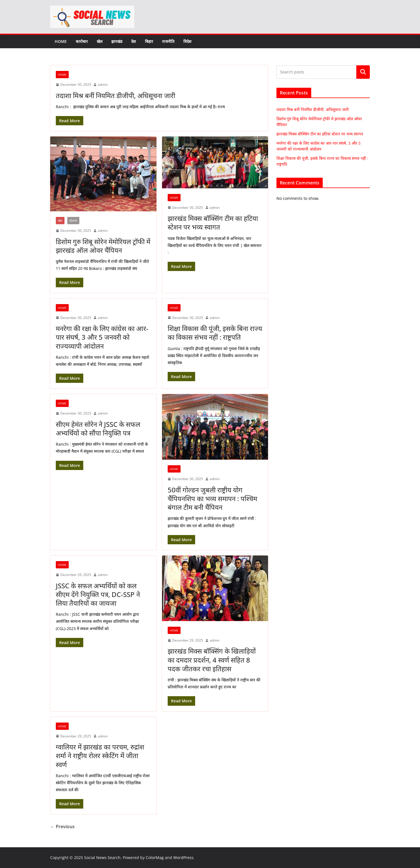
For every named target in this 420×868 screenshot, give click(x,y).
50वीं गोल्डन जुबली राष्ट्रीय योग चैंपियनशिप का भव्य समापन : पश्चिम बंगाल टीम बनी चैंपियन (212, 498)
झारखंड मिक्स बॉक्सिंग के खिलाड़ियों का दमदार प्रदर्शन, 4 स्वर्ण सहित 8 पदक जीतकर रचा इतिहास (212, 660)
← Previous (62, 827)
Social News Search (102, 857)
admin (103, 85)
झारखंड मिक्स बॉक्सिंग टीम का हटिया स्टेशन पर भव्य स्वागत (213, 223)
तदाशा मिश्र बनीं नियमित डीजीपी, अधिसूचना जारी (116, 95)
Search (363, 72)
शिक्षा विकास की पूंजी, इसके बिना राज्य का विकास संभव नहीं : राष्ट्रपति (215, 333)
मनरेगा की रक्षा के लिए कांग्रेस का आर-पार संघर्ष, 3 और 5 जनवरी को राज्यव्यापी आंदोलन (102, 337)
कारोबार (82, 41)
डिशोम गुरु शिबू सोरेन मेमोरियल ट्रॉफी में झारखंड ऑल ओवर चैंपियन (103, 246)
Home (61, 41)
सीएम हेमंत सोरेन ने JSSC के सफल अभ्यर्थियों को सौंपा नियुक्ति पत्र (98, 429)
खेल (100, 41)
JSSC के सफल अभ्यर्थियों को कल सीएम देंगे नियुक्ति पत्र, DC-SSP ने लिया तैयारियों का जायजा (98, 594)
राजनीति (168, 41)
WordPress (183, 857)
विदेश (187, 41)
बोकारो (73, 221)
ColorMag (155, 857)
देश (134, 41)
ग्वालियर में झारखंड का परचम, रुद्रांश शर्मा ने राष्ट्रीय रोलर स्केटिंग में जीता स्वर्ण (100, 755)
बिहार (149, 41)
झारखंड (117, 41)
